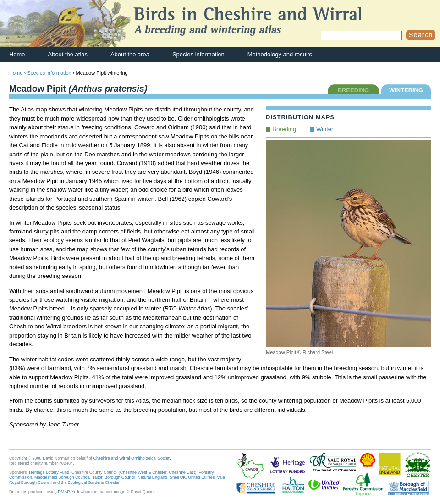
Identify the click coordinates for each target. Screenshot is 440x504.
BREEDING (353, 90)
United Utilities (201, 477)
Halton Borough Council (113, 477)
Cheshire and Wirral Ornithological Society (132, 458)
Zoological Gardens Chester (93, 482)
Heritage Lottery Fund (49, 472)
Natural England (152, 477)
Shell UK (178, 477)
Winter (325, 129)
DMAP (63, 492)
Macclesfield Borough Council (62, 477)
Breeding (284, 129)
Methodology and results (280, 54)
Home (17, 54)
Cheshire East (182, 472)
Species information (198, 54)
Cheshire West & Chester (143, 472)
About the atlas (68, 54)
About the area (130, 54)
